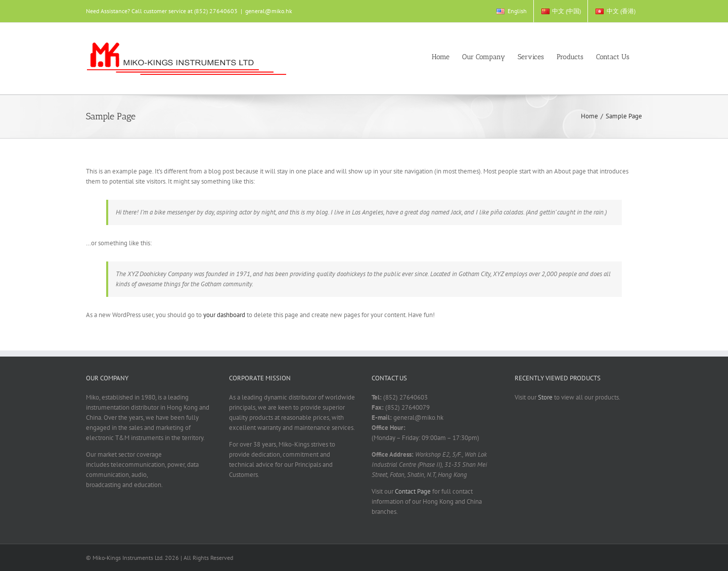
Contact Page (413, 491)
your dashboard (224, 315)
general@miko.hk (269, 11)
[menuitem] (511, 11)
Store (545, 397)
